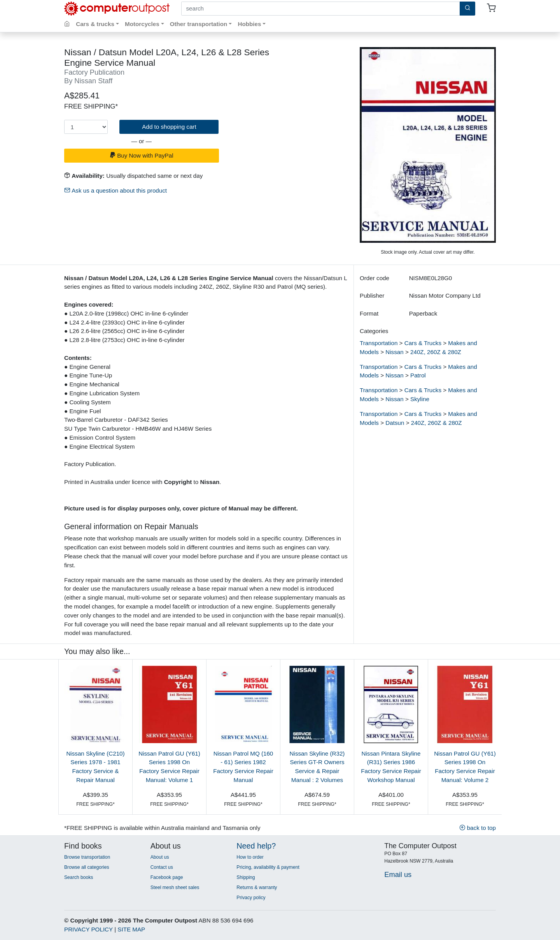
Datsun (395, 423)
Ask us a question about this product (115, 190)
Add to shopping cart (169, 127)
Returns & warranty (257, 887)
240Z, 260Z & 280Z (436, 352)
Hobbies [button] (249, 24)
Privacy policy (251, 898)
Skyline (420, 399)
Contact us (162, 867)
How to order (250, 857)
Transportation (379, 343)
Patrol (418, 375)
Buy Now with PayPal (142, 155)
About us (160, 857)
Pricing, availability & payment (268, 867)
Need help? (256, 846)
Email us (398, 874)
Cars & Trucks (423, 343)
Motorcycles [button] (142, 24)
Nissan (394, 352)
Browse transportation (87, 857)
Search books (79, 877)
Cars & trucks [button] (95, 24)
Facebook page (167, 877)
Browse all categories (87, 867)
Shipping (246, 877)
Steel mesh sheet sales (175, 887)
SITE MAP (131, 929)
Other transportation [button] (199, 24)
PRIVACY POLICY (88, 929)
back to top (478, 828)
